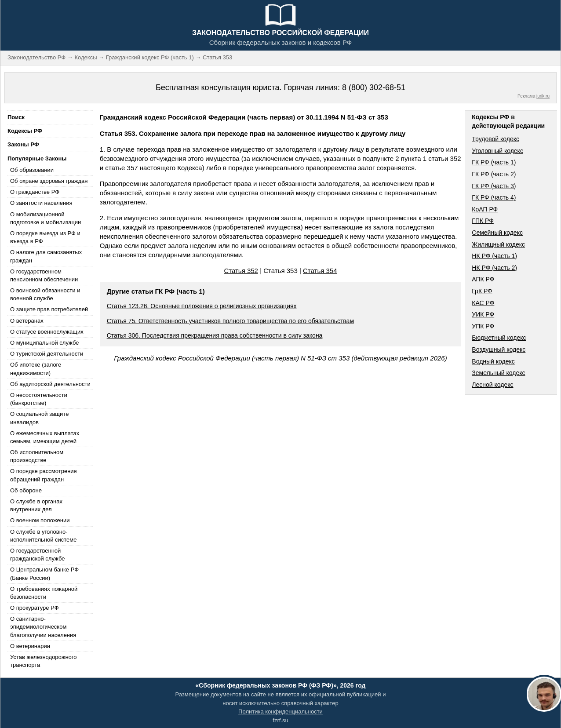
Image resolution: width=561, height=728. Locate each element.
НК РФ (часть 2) (494, 268)
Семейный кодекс (497, 233)
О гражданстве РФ (35, 192)
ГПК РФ (483, 221)
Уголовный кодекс (497, 151)
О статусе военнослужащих (47, 332)
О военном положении (40, 520)
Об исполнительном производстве (37, 456)
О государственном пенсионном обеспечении (44, 275)
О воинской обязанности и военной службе (45, 294)
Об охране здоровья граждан (49, 181)
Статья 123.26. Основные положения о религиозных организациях (202, 306)
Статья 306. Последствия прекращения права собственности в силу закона (215, 335)
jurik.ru (543, 96)
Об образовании (32, 170)
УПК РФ (483, 326)
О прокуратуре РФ (35, 608)
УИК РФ (483, 314)
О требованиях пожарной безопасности (44, 593)
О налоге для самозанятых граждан (46, 256)
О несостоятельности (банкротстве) (39, 399)
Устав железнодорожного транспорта (43, 661)
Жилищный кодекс (498, 244)
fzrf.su (280, 720)
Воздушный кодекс (499, 349)
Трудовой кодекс (495, 139)
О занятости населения (41, 203)
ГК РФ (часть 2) (494, 174)
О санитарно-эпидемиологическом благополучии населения (43, 627)
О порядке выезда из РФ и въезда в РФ (45, 237)
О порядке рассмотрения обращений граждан (44, 475)
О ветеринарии (30, 646)
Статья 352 (241, 271)
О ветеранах (27, 321)
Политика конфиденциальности (280, 712)
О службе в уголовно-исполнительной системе (44, 536)
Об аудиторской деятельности (50, 384)
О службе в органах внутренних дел (36, 505)
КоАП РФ (485, 209)
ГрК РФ (482, 291)
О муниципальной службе (44, 343)
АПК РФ (483, 279)
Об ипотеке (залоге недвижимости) (36, 369)
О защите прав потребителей (49, 309)
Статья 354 (320, 271)
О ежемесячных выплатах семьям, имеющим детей (45, 437)
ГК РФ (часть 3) (494, 186)
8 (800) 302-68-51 (374, 87)
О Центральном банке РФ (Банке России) (44, 573)
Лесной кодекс (492, 385)
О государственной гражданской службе (37, 555)
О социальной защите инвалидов (39, 418)
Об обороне (26, 490)
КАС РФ (483, 303)
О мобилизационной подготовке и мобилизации (46, 218)
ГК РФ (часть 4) (494, 197)
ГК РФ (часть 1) (494, 162)
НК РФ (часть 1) (494, 256)
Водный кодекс (493, 361)
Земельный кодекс (498, 373)
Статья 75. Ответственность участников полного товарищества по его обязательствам (230, 321)
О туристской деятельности (47, 354)
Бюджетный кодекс (499, 338)
